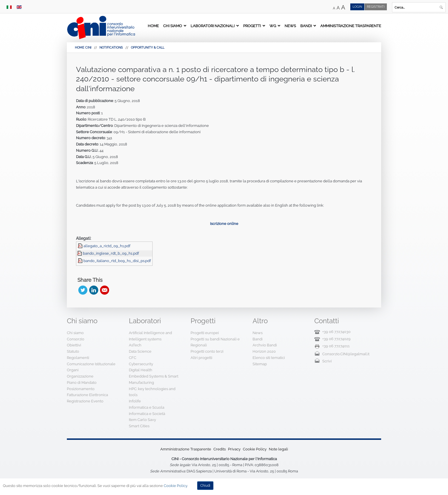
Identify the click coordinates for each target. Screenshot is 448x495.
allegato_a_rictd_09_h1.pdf (107, 246)
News (290, 26)
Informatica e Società (147, 414)
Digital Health (141, 370)
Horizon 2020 (264, 351)
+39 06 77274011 (336, 346)
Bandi (306, 26)
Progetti (252, 26)
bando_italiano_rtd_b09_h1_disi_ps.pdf (117, 261)
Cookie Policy (255, 449)
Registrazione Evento (85, 401)
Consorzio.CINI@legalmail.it (346, 354)
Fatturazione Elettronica (87, 395)
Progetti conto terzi (207, 351)
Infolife (135, 401)
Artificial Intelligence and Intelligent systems (150, 336)
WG (273, 26)
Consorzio (76, 339)
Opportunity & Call (148, 48)
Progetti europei (205, 333)
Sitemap (260, 364)
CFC (133, 358)
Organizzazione (80, 376)
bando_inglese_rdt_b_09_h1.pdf (111, 253)
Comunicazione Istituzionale (91, 364)
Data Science (140, 351)
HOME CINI (83, 48)
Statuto (73, 351)
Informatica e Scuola (147, 407)
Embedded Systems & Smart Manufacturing (154, 379)
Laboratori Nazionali (213, 26)
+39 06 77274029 (336, 339)
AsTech (135, 345)
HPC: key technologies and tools (152, 392)
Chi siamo (173, 26)
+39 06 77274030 (336, 332)
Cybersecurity (141, 364)
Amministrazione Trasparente (351, 26)
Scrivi (327, 361)
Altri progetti (201, 358)
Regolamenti (78, 358)
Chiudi (205, 486)
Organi (73, 370)
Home (153, 26)
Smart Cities (139, 426)
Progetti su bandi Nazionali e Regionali (215, 342)
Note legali (278, 449)
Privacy (234, 449)
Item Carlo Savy (142, 420)
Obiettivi (74, 345)
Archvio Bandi (265, 345)
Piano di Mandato (82, 383)
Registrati (376, 7)
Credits (220, 449)
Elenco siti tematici (269, 358)
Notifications (111, 48)
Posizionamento (81, 389)
